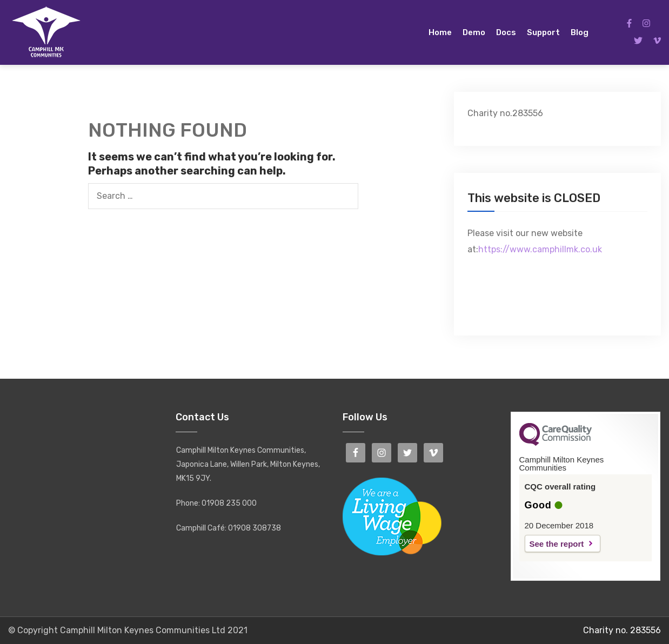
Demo (474, 32)
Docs (506, 32)
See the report (557, 544)
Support (543, 32)
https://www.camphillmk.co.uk (540, 249)
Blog (580, 32)
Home (440, 32)
